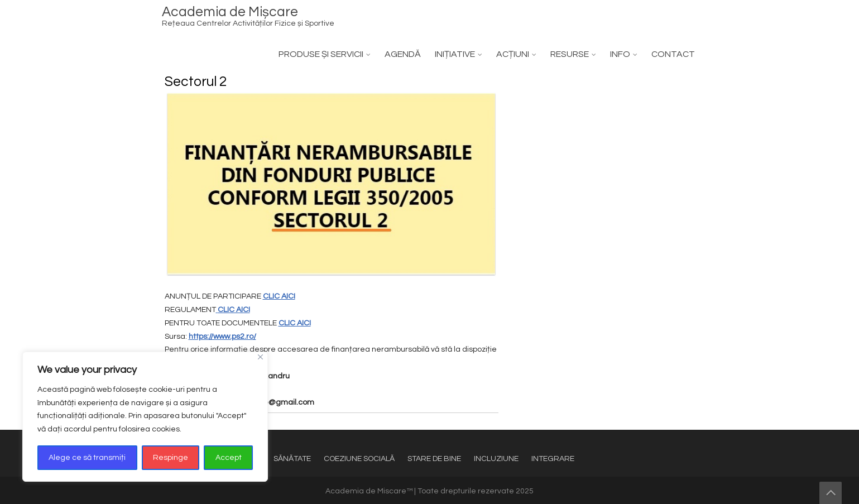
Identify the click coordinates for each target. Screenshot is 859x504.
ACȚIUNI (513, 54)
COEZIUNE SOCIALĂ (359, 459)
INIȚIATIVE (455, 54)
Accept (229, 458)
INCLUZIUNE (496, 459)
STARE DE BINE (434, 459)
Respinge (171, 458)
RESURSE (570, 54)
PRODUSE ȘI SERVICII (321, 54)
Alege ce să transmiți (87, 458)
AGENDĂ (403, 54)
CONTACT (673, 54)
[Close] (260, 357)
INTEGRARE (553, 459)
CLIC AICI (279, 296)
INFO (620, 54)
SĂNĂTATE (292, 459)
